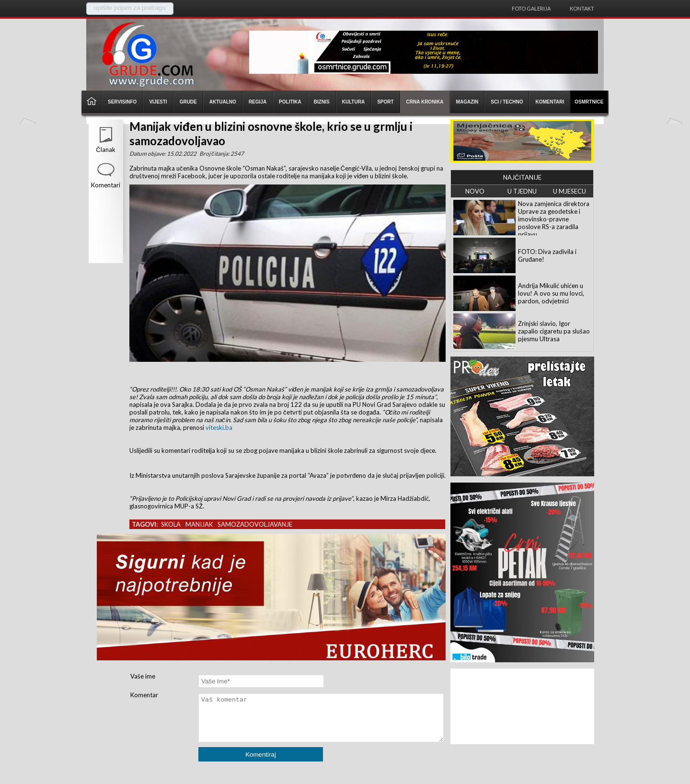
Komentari (106, 185)
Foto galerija (531, 8)
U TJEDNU (522, 191)
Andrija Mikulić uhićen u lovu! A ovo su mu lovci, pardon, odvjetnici (551, 293)
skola (171, 524)
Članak (105, 150)
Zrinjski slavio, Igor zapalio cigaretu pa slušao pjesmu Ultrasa (554, 331)
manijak (199, 524)
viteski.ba (219, 427)
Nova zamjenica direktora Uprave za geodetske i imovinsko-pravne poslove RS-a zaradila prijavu (554, 219)
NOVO (475, 191)
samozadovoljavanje (255, 524)
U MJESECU (569, 191)
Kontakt (582, 8)
